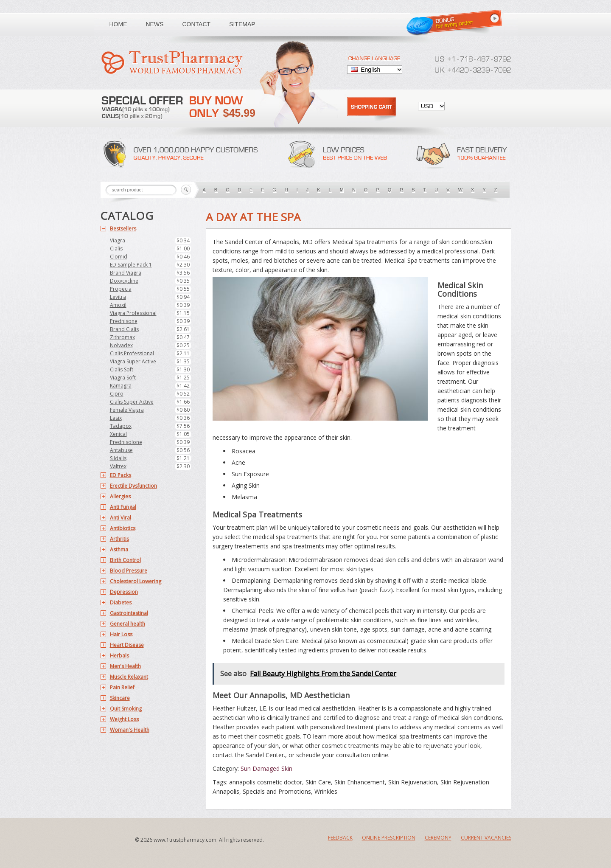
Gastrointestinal (129, 613)
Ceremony (438, 838)
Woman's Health (130, 730)
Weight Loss (124, 719)
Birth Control (125, 560)
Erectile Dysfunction (133, 486)
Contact (197, 24)
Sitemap (242, 24)
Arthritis (119, 539)
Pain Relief (122, 687)
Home (118, 24)
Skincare (120, 698)
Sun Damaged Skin (266, 768)
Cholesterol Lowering (136, 581)
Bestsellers (123, 229)
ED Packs (121, 475)
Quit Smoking (126, 709)
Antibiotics (123, 528)
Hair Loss (121, 634)
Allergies (120, 496)
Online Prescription (389, 838)
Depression (124, 592)
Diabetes (121, 603)
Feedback (340, 838)
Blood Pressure (129, 571)
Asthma (119, 549)
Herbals (119, 656)
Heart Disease (127, 645)
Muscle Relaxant (129, 677)
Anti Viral (121, 518)
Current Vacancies (486, 838)
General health (128, 624)
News (155, 24)
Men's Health (125, 666)
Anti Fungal (123, 507)
